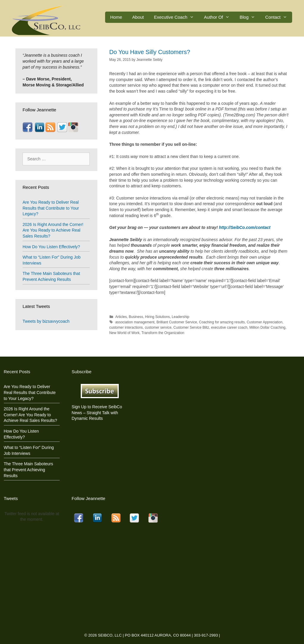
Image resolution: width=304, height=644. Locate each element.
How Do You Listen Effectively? (51, 247)
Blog (250, 17)
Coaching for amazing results (222, 322)
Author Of (219, 17)
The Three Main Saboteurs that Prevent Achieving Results (28, 470)
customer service (158, 327)
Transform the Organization (163, 333)
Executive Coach (177, 17)
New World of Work (124, 333)
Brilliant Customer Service (177, 322)
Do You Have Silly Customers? (150, 52)
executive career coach (229, 327)
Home (116, 17)
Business (136, 317)
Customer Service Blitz (191, 327)
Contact (279, 17)
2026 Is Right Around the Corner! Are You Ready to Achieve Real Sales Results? (53, 230)
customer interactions (126, 327)
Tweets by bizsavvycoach (46, 321)
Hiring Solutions (157, 317)
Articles (121, 317)
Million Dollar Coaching (267, 327)
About (138, 17)
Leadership (180, 317)
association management (135, 322)
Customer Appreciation (265, 322)
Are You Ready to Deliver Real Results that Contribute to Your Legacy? (51, 208)
